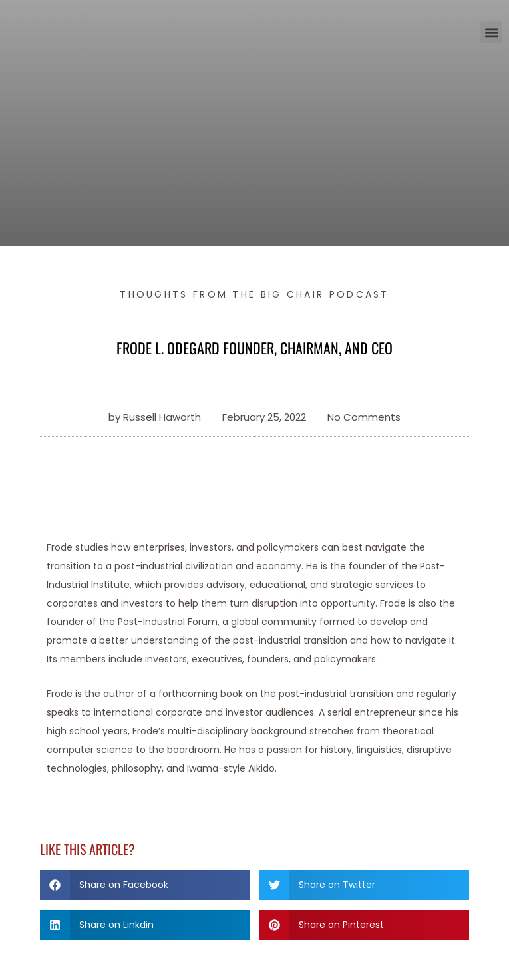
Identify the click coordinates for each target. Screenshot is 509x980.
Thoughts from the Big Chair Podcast (254, 294)
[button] (491, 32)
